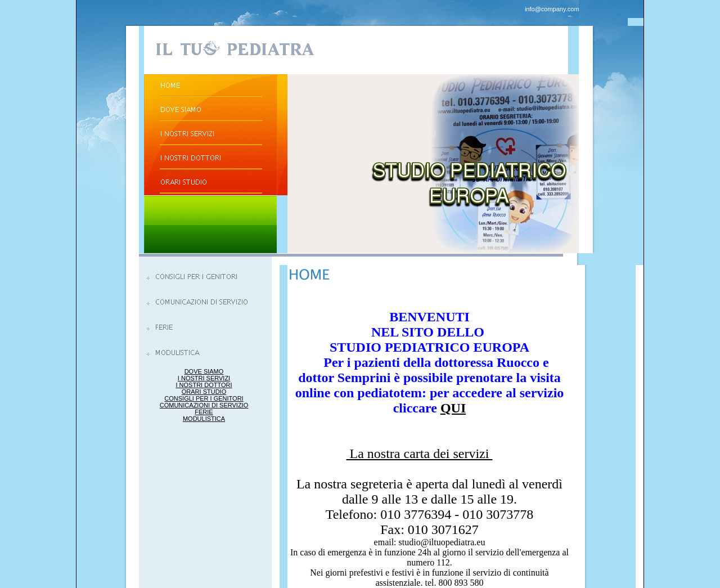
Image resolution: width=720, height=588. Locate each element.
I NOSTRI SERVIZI (204, 378)
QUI (453, 408)
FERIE (204, 412)
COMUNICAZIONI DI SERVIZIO (204, 405)
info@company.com (552, 9)
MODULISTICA (204, 419)
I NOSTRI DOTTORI (204, 385)
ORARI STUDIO (204, 392)
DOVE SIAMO (204, 371)
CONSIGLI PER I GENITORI (204, 398)
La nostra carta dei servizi (420, 454)
